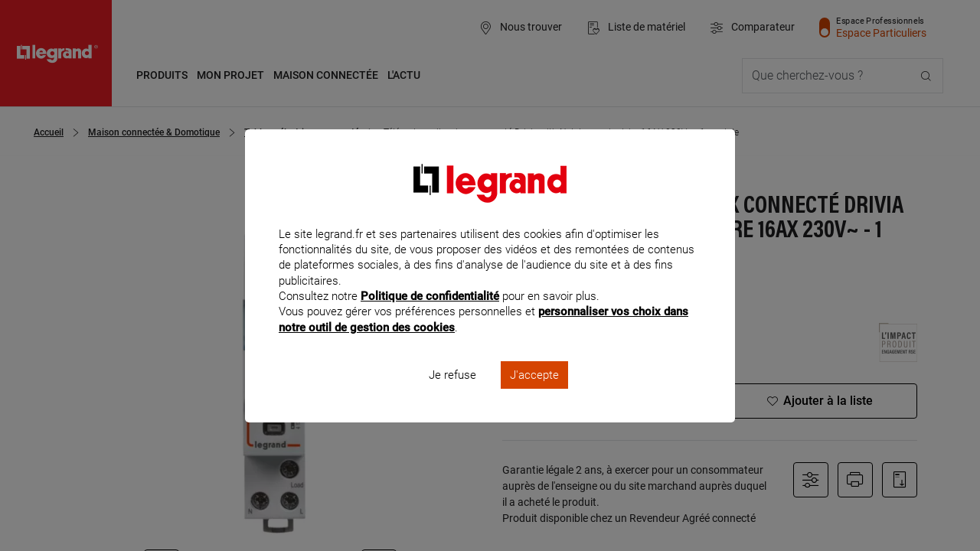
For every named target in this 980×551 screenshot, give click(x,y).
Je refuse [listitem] (452, 395)
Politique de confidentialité (430, 317)
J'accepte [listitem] (534, 395)
